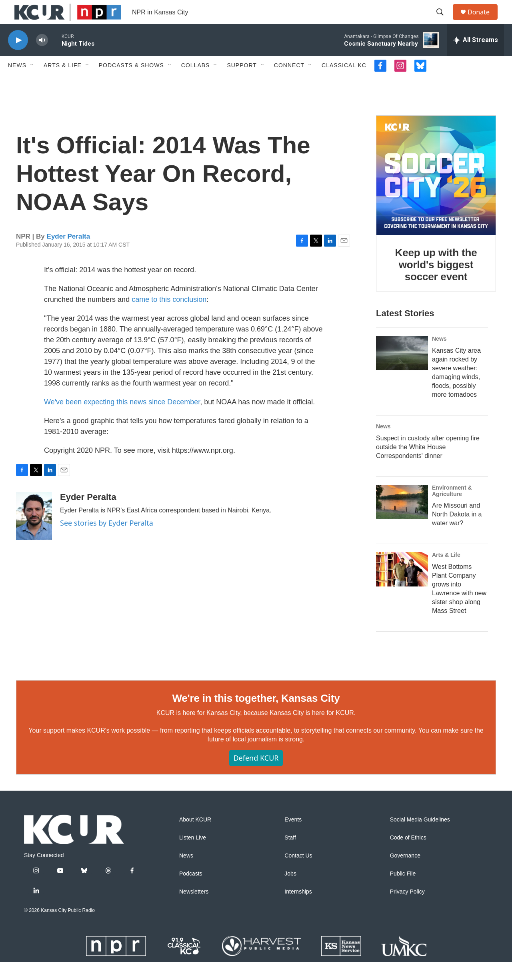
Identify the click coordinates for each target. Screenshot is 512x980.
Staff (290, 856)
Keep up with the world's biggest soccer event (436, 283)
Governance (405, 874)
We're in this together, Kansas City (256, 716)
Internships (298, 910)
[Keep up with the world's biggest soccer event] (436, 193)
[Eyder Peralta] (34, 534)
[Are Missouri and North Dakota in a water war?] (402, 520)
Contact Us (298, 874)
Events (293, 838)
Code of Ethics (408, 856)
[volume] (42, 58)
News (17, 83)
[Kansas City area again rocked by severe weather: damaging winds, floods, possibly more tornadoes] (402, 371)
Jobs (290, 892)
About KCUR (195, 838)
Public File (403, 892)
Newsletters (194, 910)
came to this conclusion (169, 317)
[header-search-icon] (444, 21)
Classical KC (344, 83)
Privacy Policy (407, 910)
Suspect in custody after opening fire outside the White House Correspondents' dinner (428, 465)
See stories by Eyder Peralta (107, 541)
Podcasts (191, 892)
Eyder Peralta (69, 254)
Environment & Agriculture (452, 509)
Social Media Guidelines (420, 838)
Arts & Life (63, 83)
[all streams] (475, 58)
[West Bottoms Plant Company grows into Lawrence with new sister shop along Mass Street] (402, 587)
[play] (18, 58)
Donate (484, 21)
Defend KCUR (256, 776)
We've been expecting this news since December (122, 420)
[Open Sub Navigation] (32, 83)
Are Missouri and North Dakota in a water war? (457, 532)
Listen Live (193, 856)
